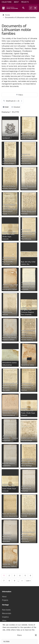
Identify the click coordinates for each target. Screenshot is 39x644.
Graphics (5, 617)
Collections (7, 2)
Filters (20, 95)
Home (7, 15)
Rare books (6, 610)
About (16, 2)
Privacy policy (16, 635)
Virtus (4, 621)
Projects (25, 2)
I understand (20, 640)
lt (31, 8)
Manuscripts (7, 613)
